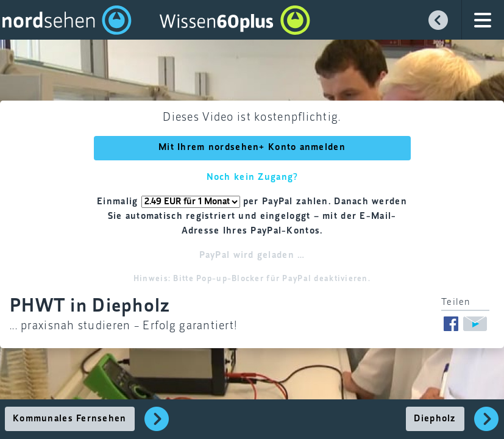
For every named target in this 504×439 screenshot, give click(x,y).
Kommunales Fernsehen (70, 419)
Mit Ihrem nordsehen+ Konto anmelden (252, 148)
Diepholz (435, 419)
